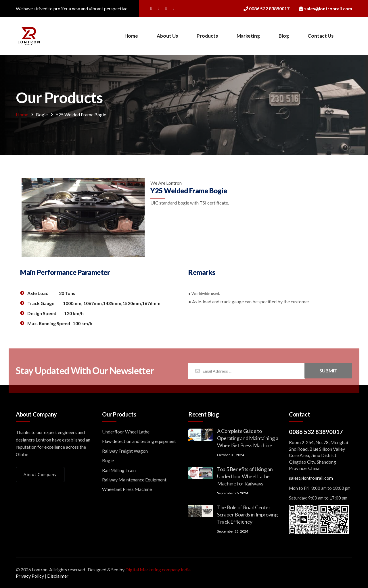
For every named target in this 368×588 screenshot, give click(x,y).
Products (207, 36)
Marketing (248, 36)
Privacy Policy (30, 576)
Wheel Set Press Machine (127, 489)
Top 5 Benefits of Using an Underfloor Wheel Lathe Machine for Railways (245, 476)
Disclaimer (58, 576)
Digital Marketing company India (158, 569)
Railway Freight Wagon (125, 451)
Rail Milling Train (119, 470)
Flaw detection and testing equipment (139, 441)
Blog (284, 36)
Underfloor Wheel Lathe (126, 432)
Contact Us (321, 36)
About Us (167, 36)
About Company (40, 474)
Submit (328, 373)
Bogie (42, 114)
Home (131, 36)
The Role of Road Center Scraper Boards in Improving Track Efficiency (247, 514)
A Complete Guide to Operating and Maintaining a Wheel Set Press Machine (248, 438)
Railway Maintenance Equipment (134, 480)
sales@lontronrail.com (311, 478)
